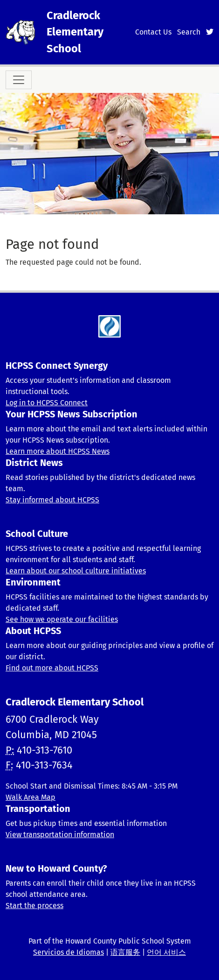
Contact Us (153, 32)
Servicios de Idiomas (68, 952)
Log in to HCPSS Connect (47, 403)
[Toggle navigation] (19, 80)
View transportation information (60, 835)
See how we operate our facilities (62, 619)
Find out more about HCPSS (52, 668)
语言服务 (125, 952)
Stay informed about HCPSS (52, 500)
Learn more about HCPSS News (58, 451)
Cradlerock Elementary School (75, 32)
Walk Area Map (31, 797)
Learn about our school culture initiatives (76, 571)
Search (189, 32)
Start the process (34, 906)
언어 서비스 (166, 952)
